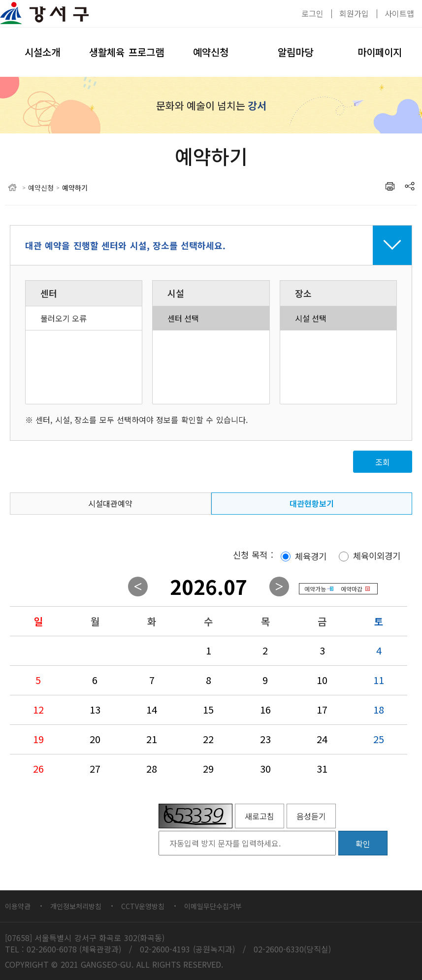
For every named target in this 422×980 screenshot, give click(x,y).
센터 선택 (211, 318)
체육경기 (311, 556)
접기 (211, 245)
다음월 (279, 587)
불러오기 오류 (84, 318)
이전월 (138, 587)
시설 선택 (338, 318)
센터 (49, 293)
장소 (303, 293)
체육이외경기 (377, 556)
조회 (383, 462)
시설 (176, 293)
